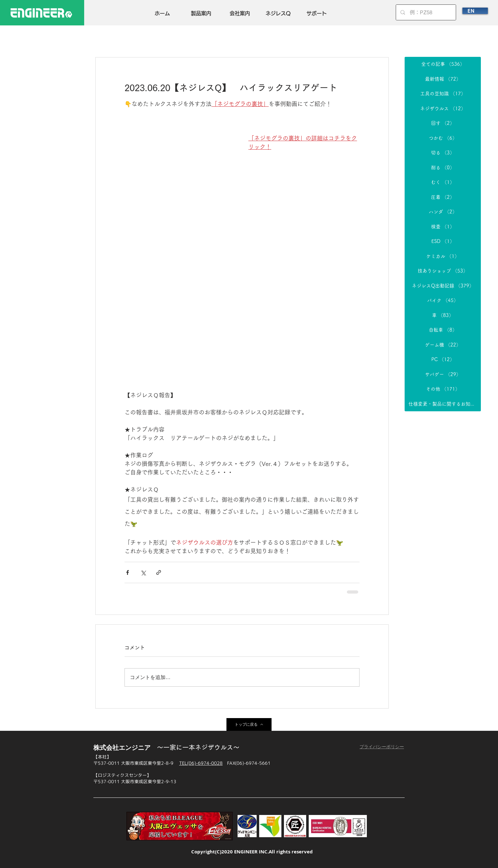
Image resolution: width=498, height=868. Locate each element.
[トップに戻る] (249, 724)
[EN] (475, 11)
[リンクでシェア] (159, 572)
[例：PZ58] (426, 12)
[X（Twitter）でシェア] (143, 572)
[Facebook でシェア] (128, 572)
